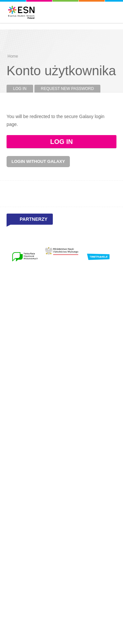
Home (13, 56)
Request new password (68, 89)
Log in (23, 89)
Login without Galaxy (38, 161)
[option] (25, 257)
